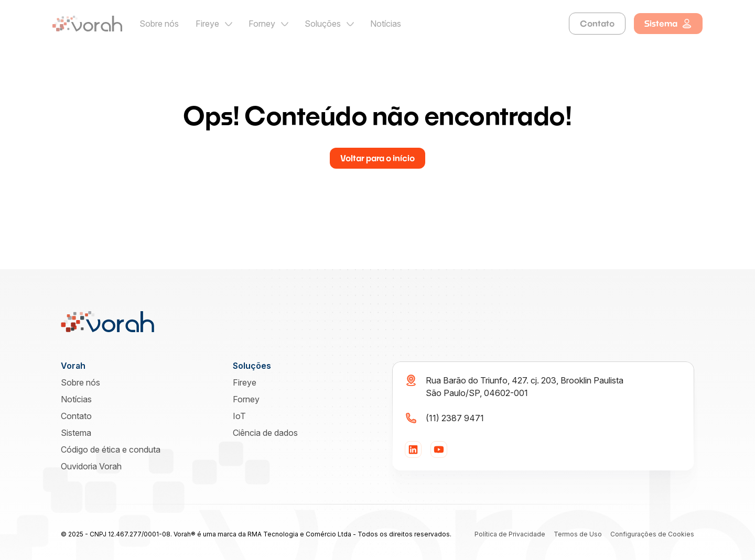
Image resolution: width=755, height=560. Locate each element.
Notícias (386, 24)
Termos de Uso (578, 534)
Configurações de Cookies (652, 534)
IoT (239, 416)
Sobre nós (159, 24)
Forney (262, 24)
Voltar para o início (377, 158)
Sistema (668, 24)
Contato (597, 23)
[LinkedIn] (413, 449)
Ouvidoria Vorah (91, 466)
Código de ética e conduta (111, 449)
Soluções (323, 24)
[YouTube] (439, 449)
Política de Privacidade (510, 534)
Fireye (207, 24)
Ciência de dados (265, 433)
